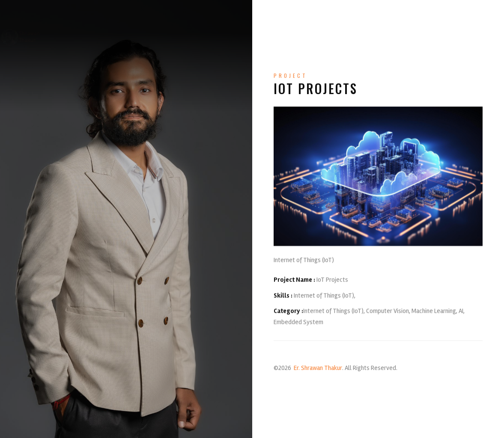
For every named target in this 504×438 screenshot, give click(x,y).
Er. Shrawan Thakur (318, 368)
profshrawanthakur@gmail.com (156, 426)
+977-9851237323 (237, 426)
